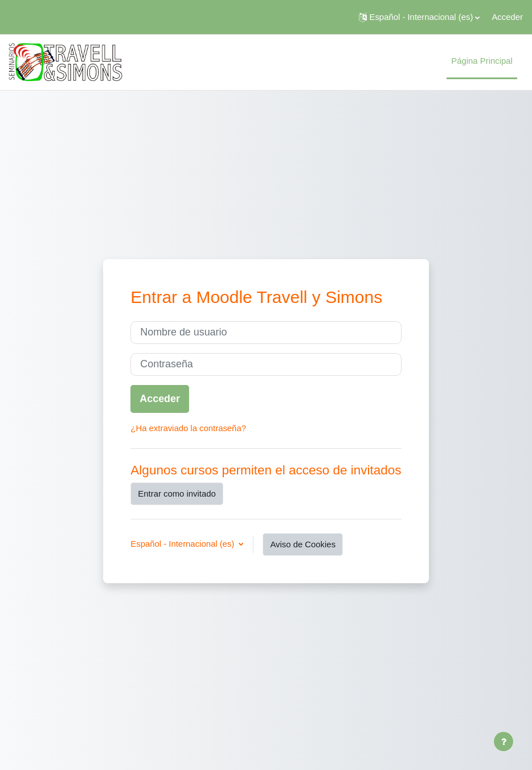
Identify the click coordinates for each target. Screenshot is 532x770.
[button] (420, 17)
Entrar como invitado (177, 494)
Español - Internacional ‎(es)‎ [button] (183, 544)
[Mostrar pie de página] (504, 742)
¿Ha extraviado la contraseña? (188, 428)
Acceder (507, 17)
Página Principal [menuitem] (482, 61)
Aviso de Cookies (303, 544)
